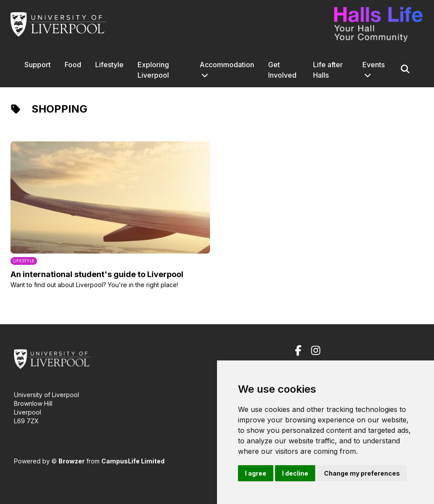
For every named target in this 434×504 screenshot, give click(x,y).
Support (38, 65)
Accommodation (227, 65)
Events (374, 65)
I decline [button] (295, 473)
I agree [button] (256, 473)
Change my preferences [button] (362, 473)
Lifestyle (109, 65)
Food (73, 65)
